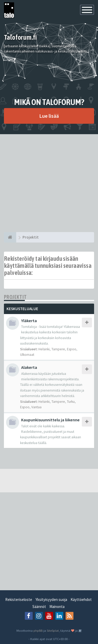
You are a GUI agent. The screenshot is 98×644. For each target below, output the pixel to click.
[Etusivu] (10, 237)
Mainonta (57, 607)
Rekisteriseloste (19, 599)
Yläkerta (29, 321)
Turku (71, 402)
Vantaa (36, 407)
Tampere (58, 349)
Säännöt (39, 607)
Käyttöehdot (81, 599)
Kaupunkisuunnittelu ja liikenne (50, 420)
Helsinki (44, 349)
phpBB (38, 630)
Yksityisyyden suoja (51, 599)
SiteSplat (53, 630)
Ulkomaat (27, 355)
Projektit (15, 297)
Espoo (72, 349)
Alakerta (29, 367)
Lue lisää (49, 116)
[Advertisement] (49, 183)
